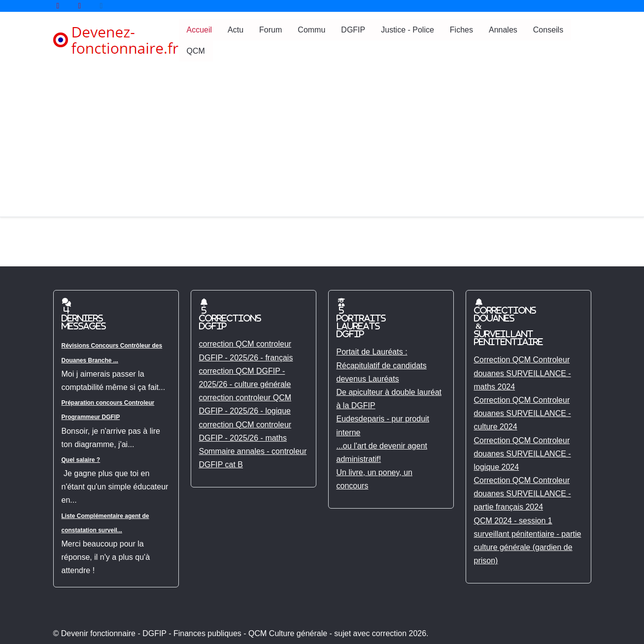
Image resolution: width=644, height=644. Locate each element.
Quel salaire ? (81, 460)
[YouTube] (58, 6)
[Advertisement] (322, 143)
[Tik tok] (102, 6)
